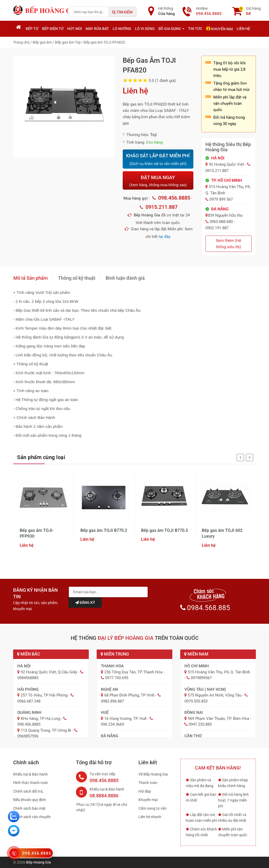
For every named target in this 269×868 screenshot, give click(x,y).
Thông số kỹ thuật (77, 278)
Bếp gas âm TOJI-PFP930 (37, 533)
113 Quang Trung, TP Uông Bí (46, 730)
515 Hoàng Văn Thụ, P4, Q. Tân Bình (219, 672)
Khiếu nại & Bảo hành (30, 774)
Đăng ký (85, 602)
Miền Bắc (29, 654)
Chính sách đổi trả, (28, 791)
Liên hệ (243, 29)
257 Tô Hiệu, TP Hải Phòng (44, 695)
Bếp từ (32, 29)
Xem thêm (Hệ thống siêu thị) (229, 244)
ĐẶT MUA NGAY (158, 181)
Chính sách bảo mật (29, 808)
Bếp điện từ (53, 29)
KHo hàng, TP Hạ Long (40, 719)
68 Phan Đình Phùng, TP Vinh (129, 695)
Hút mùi (75, 29)
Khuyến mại (219, 28)
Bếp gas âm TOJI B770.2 (104, 530)
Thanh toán (148, 783)
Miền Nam (196, 654)
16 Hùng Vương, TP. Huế (125, 719)
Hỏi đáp (145, 791)
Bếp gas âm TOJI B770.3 (164, 530)
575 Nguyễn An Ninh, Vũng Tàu (215, 695)
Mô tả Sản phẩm (31, 278)
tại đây (165, 237)
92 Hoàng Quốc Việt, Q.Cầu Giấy (49, 672)
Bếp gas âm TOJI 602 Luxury (222, 533)
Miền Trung (115, 654)
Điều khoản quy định (30, 800)
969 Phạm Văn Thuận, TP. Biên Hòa (218, 719)
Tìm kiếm (122, 12)
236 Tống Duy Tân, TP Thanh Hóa (133, 672)
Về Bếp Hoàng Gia (153, 774)
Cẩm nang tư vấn (152, 808)
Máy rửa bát (97, 29)
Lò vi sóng (145, 29)
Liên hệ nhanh (150, 817)
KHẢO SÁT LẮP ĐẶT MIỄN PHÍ (158, 159)
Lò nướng (122, 29)
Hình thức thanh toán (31, 783)
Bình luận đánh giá (125, 278)
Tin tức (195, 29)
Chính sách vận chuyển (32, 817)
